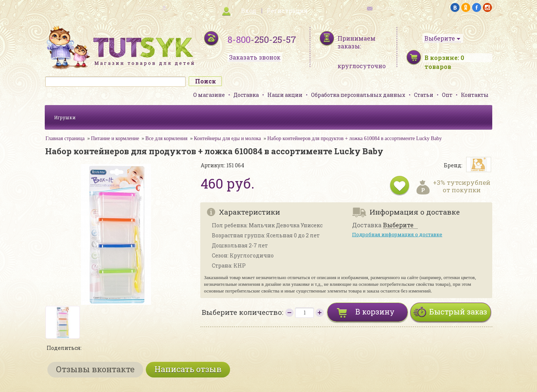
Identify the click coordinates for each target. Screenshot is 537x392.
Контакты (475, 95)
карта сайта (147, 8)
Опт (447, 95)
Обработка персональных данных (358, 95)
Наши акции (285, 95)
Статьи (424, 95)
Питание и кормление (115, 138)
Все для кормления (167, 138)
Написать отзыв (188, 369)
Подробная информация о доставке (397, 234)
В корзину (375, 312)
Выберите (398, 225)
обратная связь (390, 8)
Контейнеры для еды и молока (227, 138)
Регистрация (287, 11)
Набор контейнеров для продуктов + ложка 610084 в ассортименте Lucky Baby (355, 138)
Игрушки (65, 117)
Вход (249, 11)
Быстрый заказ (458, 312)
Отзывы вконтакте (95, 369)
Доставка (246, 95)
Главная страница (65, 138)
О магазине (209, 95)
